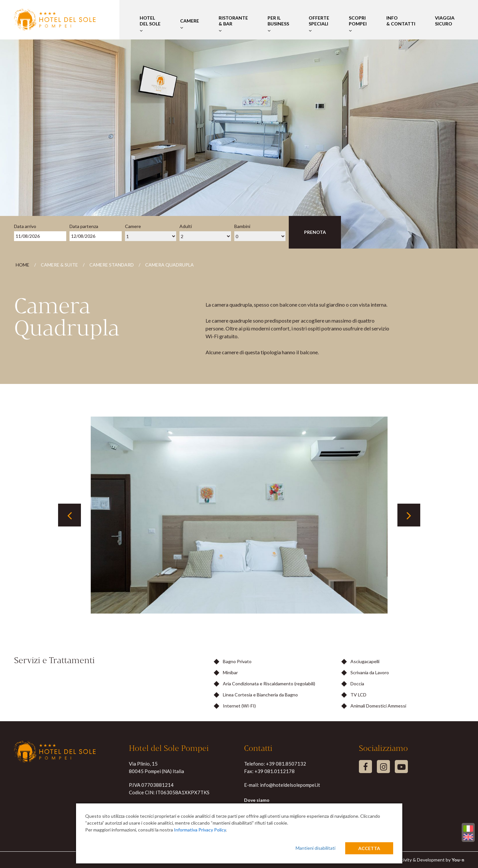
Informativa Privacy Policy (200, 830)
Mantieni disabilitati (316, 848)
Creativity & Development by (428, 860)
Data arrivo (25, 226)
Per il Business (278, 24)
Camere (190, 24)
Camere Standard (112, 265)
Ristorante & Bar (233, 24)
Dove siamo (257, 800)
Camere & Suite (59, 265)
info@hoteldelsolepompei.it (290, 785)
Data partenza (84, 226)
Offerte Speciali (319, 24)
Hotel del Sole (150, 24)
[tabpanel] (239, 515)
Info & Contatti (401, 24)
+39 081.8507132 (286, 764)
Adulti (186, 226)
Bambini (242, 226)
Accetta (369, 848)
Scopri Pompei (358, 24)
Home (23, 265)
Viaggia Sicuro (445, 24)
